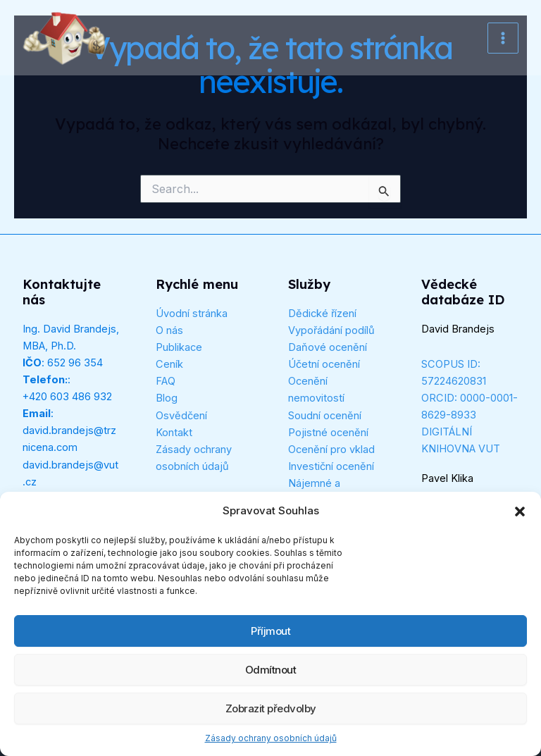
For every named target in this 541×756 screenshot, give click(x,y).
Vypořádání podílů (331, 330)
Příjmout (270, 631)
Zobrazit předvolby (271, 708)
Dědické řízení (322, 314)
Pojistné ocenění (328, 433)
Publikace (179, 347)
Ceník (169, 364)
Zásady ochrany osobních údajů (271, 738)
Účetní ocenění (324, 364)
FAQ (166, 381)
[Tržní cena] (65, 38)
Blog (167, 398)
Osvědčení (181, 416)
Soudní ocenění (325, 416)
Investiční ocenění (331, 466)
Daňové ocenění (328, 347)
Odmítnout (271, 670)
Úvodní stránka (192, 314)
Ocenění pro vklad (331, 450)
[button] (520, 512)
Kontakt (174, 433)
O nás (169, 330)
